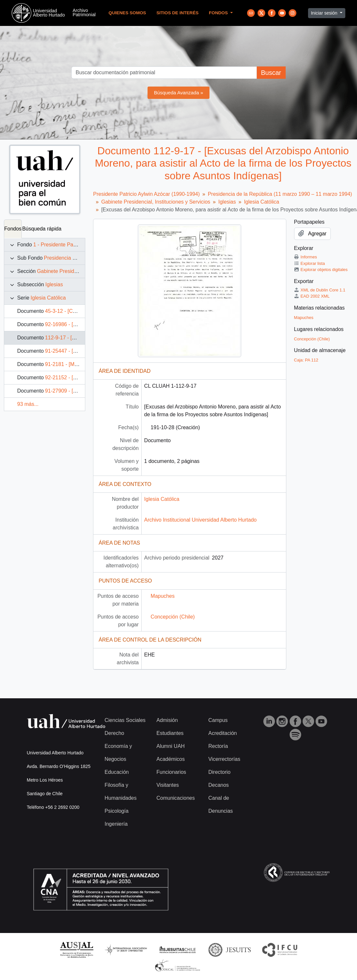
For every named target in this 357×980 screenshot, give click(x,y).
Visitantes (167, 785)
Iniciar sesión (325, 13)
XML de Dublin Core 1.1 (320, 290)
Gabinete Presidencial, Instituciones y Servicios (156, 202)
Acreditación (222, 733)
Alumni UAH (170, 746)
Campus (218, 720)
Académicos (170, 759)
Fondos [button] (219, 13)
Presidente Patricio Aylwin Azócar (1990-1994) (146, 194)
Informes (306, 257)
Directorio (219, 772)
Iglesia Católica (48, 298)
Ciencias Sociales (125, 720)
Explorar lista (309, 263)
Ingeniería (116, 824)
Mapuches (163, 596)
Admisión (167, 720)
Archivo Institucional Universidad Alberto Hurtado (201, 520)
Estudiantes (170, 733)
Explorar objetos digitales (321, 270)
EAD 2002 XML (312, 296)
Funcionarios (171, 772)
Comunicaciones (175, 798)
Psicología (117, 811)
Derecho (114, 733)
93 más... (28, 404)
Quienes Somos (127, 13)
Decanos (218, 785)
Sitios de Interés (177, 13)
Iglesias (54, 284)
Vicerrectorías (224, 759)
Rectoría (218, 746)
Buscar (271, 73)
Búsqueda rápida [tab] (42, 229)
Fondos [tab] (13, 229)
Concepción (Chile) (173, 617)
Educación (117, 772)
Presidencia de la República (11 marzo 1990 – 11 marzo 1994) (280, 194)
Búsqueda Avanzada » (179, 93)
